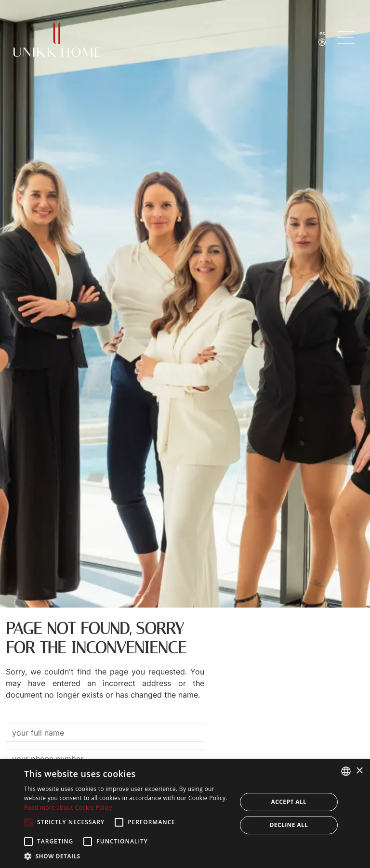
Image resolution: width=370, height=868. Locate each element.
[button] (127, 856)
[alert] (185, 814)
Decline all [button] (289, 825)
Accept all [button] (289, 802)
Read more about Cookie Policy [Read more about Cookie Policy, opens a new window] (68, 808)
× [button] (359, 771)
